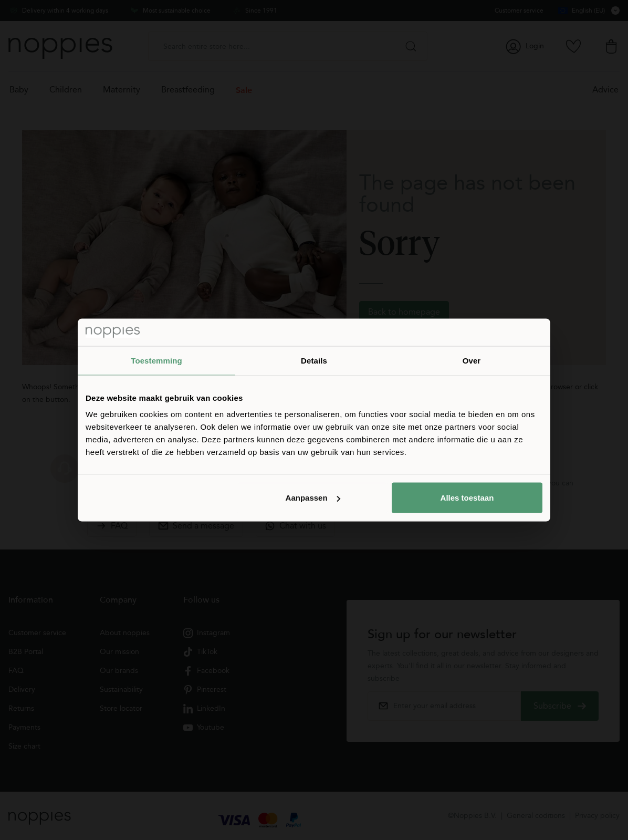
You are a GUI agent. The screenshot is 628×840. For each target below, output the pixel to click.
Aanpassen (313, 498)
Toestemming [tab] (156, 360)
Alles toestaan (467, 498)
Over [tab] (472, 360)
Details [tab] (314, 360)
